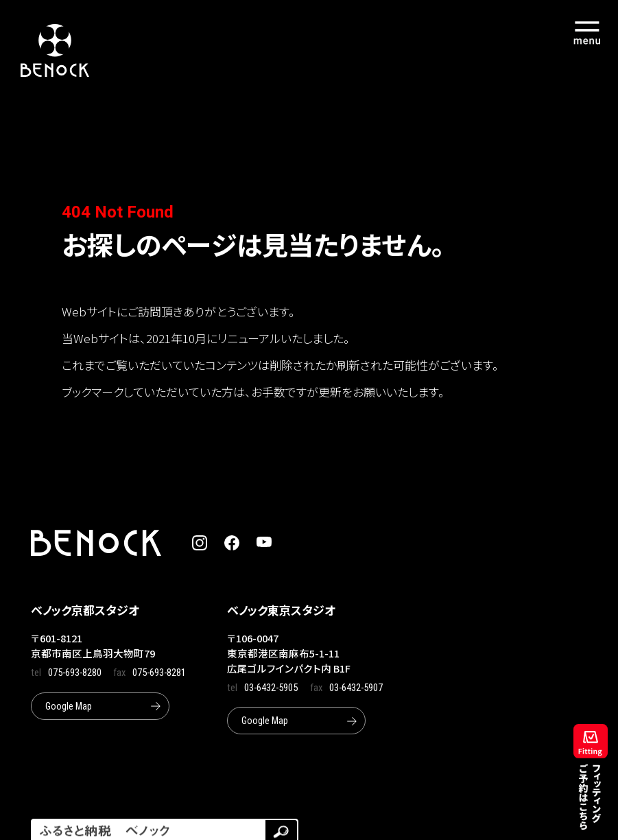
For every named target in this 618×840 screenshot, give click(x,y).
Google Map (69, 706)
